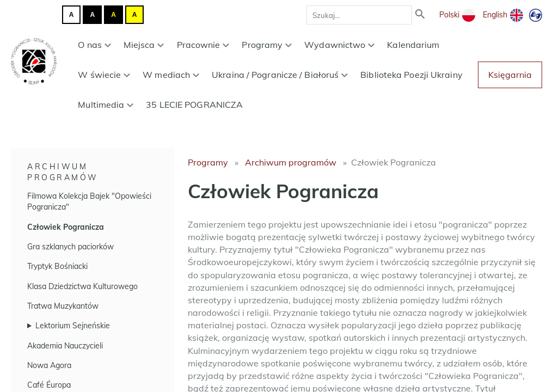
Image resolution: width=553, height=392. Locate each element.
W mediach (171, 75)
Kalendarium (413, 45)
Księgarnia (510, 75)
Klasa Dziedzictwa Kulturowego (82, 286)
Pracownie (203, 45)
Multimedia (106, 105)
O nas (94, 45)
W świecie (104, 75)
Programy (267, 45)
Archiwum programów (291, 162)
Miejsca (144, 45)
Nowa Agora (49, 365)
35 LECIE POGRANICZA (194, 105)
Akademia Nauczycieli (65, 346)
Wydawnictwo (339, 45)
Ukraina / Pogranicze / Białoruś (280, 75)
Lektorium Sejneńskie (73, 326)
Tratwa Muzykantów (63, 306)
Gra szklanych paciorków (70, 247)
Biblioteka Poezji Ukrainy (411, 75)
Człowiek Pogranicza (66, 227)
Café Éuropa (49, 385)
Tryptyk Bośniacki (57, 266)
